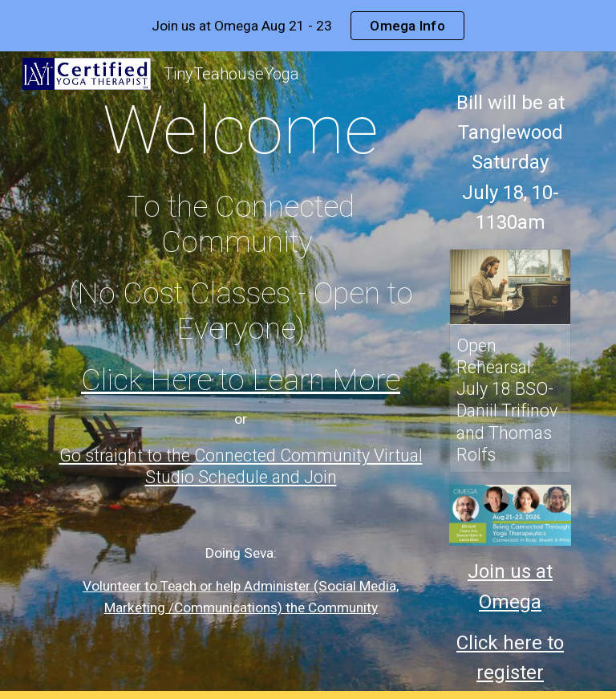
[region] (308, 26)
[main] (240, 338)
